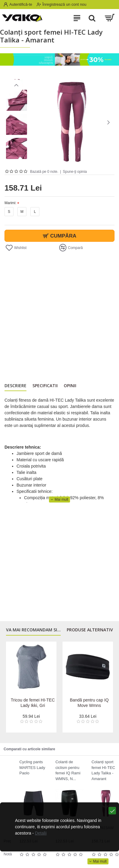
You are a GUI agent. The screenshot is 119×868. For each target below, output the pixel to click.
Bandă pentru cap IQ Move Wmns (89, 703)
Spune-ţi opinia (75, 172)
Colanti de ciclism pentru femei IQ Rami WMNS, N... (68, 770)
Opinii (70, 386)
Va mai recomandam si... (33, 630)
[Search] (92, 18)
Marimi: (10, 203)
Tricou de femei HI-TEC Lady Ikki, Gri (33, 703)
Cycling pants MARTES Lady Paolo (32, 767)
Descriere (15, 386)
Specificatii (45, 386)
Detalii (41, 833)
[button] (108, 122)
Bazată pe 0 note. (44, 172)
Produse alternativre (92, 630)
